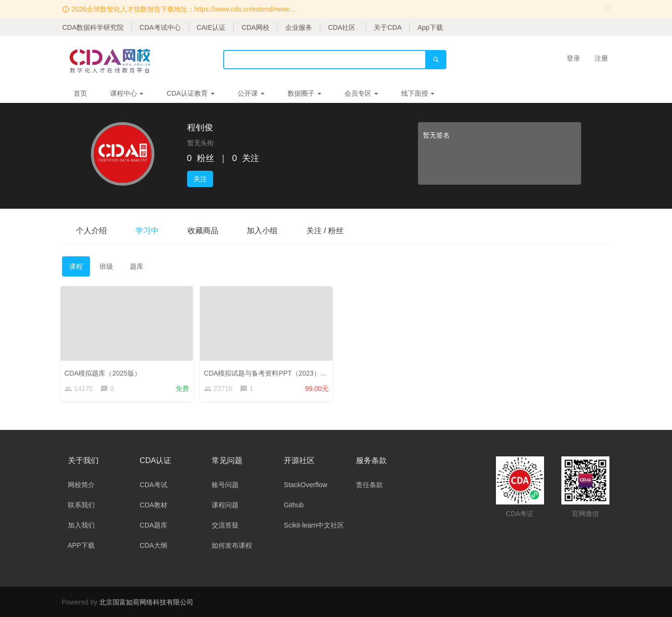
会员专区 (361, 93)
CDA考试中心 (160, 27)
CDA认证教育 (190, 93)
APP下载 (81, 545)
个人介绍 (92, 231)
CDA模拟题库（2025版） (104, 372)
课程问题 (225, 505)
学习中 (148, 231)
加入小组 (263, 231)
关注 (200, 179)
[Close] (608, 7)
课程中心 (127, 93)
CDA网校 (255, 27)
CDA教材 (153, 505)
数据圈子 (304, 93)
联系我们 (81, 505)
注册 (601, 58)
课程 (76, 266)
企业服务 (299, 27)
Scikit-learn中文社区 (314, 525)
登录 (573, 58)
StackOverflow (305, 485)
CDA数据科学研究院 (93, 27)
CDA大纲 (153, 545)
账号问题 (225, 485)
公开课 (251, 93)
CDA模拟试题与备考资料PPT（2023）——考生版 (280, 372)
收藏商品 (203, 231)
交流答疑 (225, 525)
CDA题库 (153, 525)
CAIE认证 (211, 27)
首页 (80, 93)
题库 (137, 266)
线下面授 (418, 93)
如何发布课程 (232, 545)
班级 (106, 266)
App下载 (430, 27)
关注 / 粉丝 (326, 231)
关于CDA (388, 27)
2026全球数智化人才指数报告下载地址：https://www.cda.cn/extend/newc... (183, 9)
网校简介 (81, 485)
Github (294, 505)
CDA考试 (153, 485)
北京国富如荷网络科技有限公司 (146, 602)
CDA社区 (342, 27)
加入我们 (81, 525)
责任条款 (369, 485)
